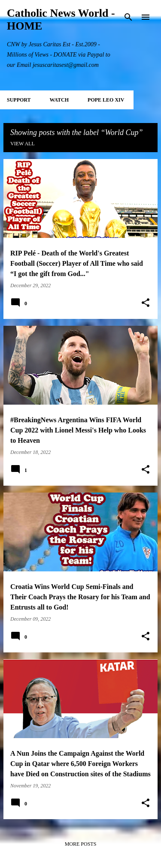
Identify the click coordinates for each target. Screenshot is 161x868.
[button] (146, 303)
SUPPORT (19, 100)
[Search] (128, 17)
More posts (81, 844)
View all (23, 144)
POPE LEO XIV (106, 100)
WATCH (59, 100)
